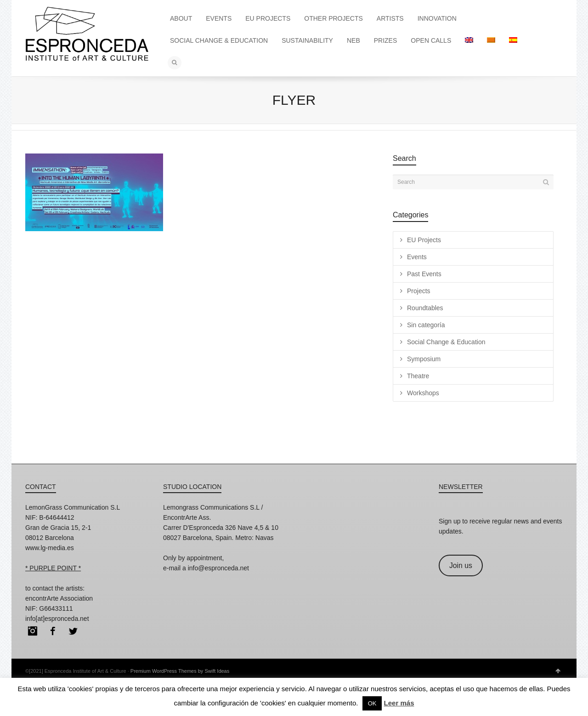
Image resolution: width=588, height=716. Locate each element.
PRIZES (386, 40)
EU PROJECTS (268, 18)
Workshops (423, 393)
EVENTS (219, 18)
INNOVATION (437, 18)
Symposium (424, 359)
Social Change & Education (446, 342)
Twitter (73, 631)
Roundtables (425, 308)
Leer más (399, 703)
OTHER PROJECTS (334, 18)
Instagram (33, 631)
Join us (461, 565)
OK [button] (372, 703)
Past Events (424, 274)
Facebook (53, 631)
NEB (353, 40)
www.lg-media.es (50, 548)
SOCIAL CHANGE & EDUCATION (219, 40)
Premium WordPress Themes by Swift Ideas (180, 671)
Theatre (418, 376)
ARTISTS (390, 18)
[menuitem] (469, 40)
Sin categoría (426, 325)
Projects (419, 291)
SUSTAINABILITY (307, 40)
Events (417, 257)
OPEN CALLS (431, 40)
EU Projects (424, 240)
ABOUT (181, 18)
